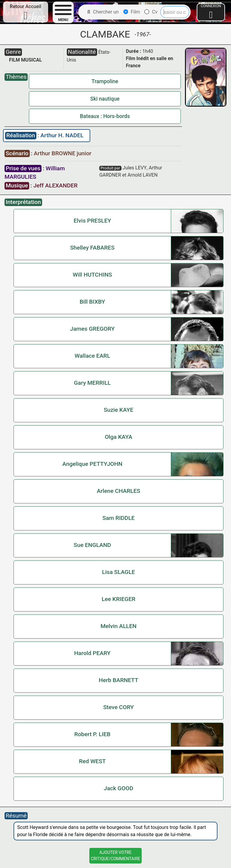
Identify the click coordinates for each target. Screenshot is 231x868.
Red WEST (92, 761)
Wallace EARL (92, 356)
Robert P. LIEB (92, 734)
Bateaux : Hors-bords (105, 116)
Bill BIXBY (92, 302)
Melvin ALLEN (119, 626)
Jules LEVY (135, 168)
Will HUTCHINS (92, 275)
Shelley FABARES (92, 248)
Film (132, 12)
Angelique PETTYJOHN (92, 464)
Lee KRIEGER (119, 599)
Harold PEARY (92, 653)
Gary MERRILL (92, 383)
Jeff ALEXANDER (55, 185)
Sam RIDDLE (118, 518)
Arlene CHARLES (119, 491)
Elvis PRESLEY (92, 221)
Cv (151, 12)
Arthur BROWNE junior (63, 153)
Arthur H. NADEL (62, 135)
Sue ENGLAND (92, 545)
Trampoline (105, 81)
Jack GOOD (119, 788)
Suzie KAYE (119, 410)
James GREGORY (92, 329)
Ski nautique (105, 99)
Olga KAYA (118, 437)
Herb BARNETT (118, 680)
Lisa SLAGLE (118, 572)
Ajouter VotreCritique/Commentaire (115, 856)
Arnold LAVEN (143, 175)
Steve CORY (119, 707)
